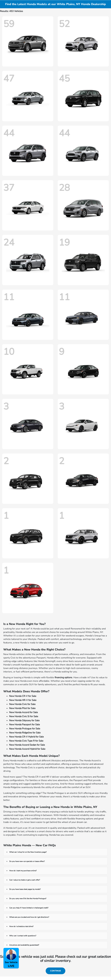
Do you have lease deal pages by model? (25, 889)
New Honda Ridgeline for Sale (25, 733)
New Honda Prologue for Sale (25, 729)
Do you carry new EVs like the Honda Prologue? (28, 899)
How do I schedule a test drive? (21, 926)
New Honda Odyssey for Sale (24, 720)
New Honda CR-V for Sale (23, 696)
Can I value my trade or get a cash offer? (25, 880)
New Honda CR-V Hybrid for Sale (26, 737)
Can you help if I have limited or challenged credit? (29, 908)
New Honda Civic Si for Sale (24, 716)
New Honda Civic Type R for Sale (26, 741)
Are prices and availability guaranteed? (24, 945)
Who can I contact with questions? (23, 936)
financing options (63, 677)
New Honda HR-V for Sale (23, 700)
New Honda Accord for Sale (23, 712)
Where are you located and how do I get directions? (29, 917)
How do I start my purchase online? (23, 871)
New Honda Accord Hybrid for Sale (27, 749)
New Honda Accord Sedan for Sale (27, 745)
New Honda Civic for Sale (22, 704)
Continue (55, 971)
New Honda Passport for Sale (24, 725)
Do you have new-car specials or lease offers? (27, 861)
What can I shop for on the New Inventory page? (28, 852)
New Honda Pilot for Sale (22, 708)
